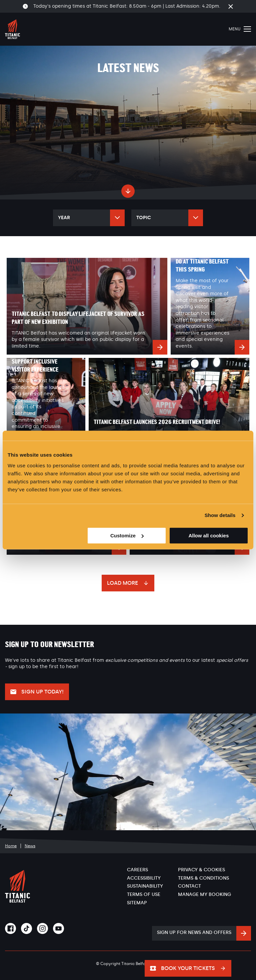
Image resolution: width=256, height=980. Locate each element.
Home (11, 846)
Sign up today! (42, 692)
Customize (127, 536)
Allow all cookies (208, 536)
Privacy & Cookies (201, 870)
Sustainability (145, 886)
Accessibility (144, 878)
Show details (220, 515)
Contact (189, 886)
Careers (137, 870)
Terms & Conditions (203, 878)
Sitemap (137, 903)
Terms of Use (144, 894)
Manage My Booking (204, 894)
